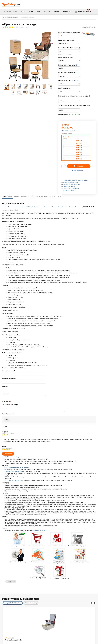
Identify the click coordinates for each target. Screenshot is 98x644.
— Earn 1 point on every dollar (71, 188)
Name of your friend (8, 371)
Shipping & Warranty (40, 196)
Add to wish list (77, 170)
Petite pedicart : (65, 88)
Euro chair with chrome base (53, 207)
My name (5, 386)
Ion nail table (27, 207)
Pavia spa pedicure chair (16, 207)
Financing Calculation (68, 130)
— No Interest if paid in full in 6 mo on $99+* (75, 180)
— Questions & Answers (69, 190)
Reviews (25, 196)
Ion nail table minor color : (68, 65)
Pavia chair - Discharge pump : (70, 48)
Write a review (25, 27)
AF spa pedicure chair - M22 (13, 640)
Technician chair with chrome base (72, 207)
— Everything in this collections (71, 184)
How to (52, 196)
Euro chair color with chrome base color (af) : (75, 96)
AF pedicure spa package (33, 407)
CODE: (84, 27)
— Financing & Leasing (68, 186)
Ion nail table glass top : (68, 80)
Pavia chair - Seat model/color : (70, 33)
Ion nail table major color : (68, 73)
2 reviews (17, 27)
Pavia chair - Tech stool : (67, 57)
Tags (59, 196)
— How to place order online (70, 182)
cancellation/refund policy (40, 530)
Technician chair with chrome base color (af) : (75, 105)
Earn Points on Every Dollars (13, 480)
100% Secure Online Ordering (13, 477)
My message (6, 402)
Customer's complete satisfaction (14, 471)
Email (16, 196)
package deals (11, 582)
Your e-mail (6, 394)
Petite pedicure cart (38, 207)
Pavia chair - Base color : (67, 40)
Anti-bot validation (7, 414)
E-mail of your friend (9, 379)
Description (8, 196)
